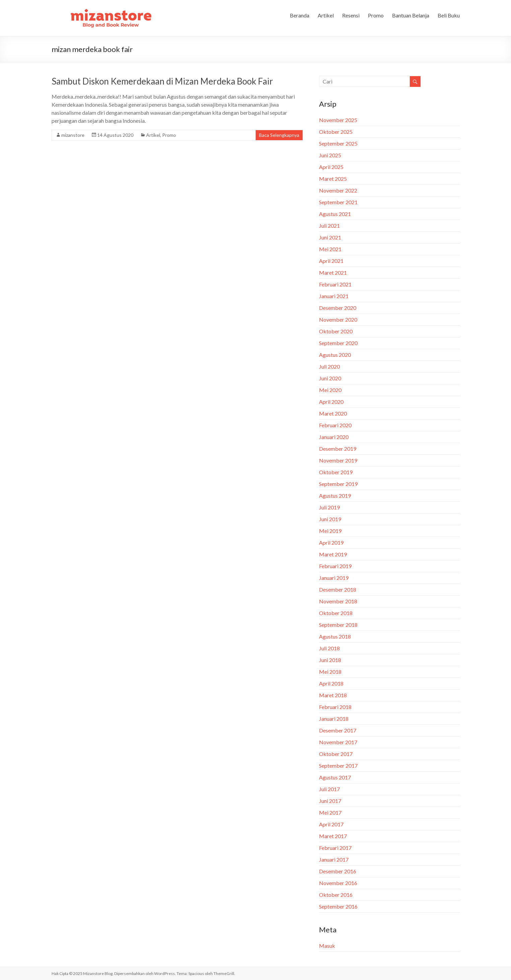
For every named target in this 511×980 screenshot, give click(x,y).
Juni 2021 (330, 237)
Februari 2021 (335, 284)
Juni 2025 (330, 155)
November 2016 (338, 883)
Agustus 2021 (335, 214)
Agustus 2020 (335, 355)
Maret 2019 (333, 554)
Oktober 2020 (336, 331)
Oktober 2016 (336, 895)
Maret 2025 (333, 179)
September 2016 (338, 906)
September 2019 (338, 484)
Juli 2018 (329, 648)
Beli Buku (449, 15)
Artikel (326, 15)
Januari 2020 (334, 437)
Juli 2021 (329, 226)
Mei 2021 (330, 249)
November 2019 (338, 460)
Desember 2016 (338, 871)
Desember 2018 (338, 589)
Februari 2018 (335, 707)
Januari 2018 (334, 719)
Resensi (351, 15)
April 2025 (331, 167)
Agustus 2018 (335, 636)
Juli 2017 (329, 789)
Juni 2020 (330, 378)
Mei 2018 (330, 672)
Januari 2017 (334, 859)
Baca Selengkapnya (279, 135)
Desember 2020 (338, 308)
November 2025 (338, 120)
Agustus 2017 (335, 777)
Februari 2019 (335, 566)
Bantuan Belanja (411, 15)
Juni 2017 (330, 801)
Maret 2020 (333, 413)
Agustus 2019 (335, 496)
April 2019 (331, 542)
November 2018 (338, 601)
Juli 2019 (329, 507)
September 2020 (338, 343)
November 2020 (338, 319)
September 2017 (338, 766)
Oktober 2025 (336, 132)
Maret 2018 (333, 695)
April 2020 (331, 402)
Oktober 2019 (336, 472)
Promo (376, 15)
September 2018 (338, 625)
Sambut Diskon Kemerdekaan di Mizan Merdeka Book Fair (162, 81)
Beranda (300, 15)
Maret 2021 (333, 273)
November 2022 (338, 190)
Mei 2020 (330, 390)
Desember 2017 (338, 730)
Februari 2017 (335, 848)
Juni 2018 (330, 660)
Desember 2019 (338, 449)
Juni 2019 (330, 519)
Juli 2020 (329, 366)
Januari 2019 (334, 578)
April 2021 (331, 261)
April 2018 (331, 683)
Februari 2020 (335, 425)
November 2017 (338, 742)
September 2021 (338, 202)
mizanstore (73, 135)
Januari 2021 (334, 296)
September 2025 (338, 143)
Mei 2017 (330, 812)
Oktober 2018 (336, 613)
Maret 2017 (333, 836)
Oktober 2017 (336, 754)
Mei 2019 (330, 531)
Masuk (327, 946)
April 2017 (331, 824)
